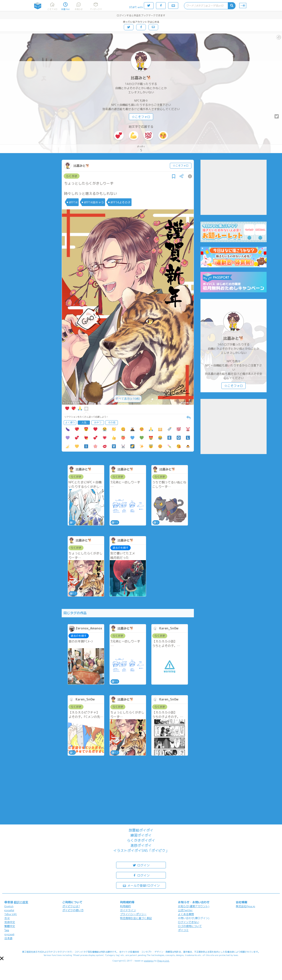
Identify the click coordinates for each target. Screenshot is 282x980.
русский (9, 934)
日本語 (8, 938)
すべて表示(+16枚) (128, 399)
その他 (112, 422)
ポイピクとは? (71, 906)
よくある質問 (186, 914)
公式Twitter (185, 910)
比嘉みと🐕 (141, 78)
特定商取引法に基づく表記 (136, 918)
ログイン (141, 865)
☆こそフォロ (141, 117)
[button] (2, 958)
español (9, 910)
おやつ (98, 422)
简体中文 (10, 922)
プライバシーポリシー (133, 914)
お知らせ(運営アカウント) (194, 906)
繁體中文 (10, 926)
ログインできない (189, 922)
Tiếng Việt (11, 914)
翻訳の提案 (21, 902)
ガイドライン (128, 910)
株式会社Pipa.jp (245, 906)
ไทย (7, 930)
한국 (7, 918)
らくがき (72, 176)
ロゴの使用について (190, 926)
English (9, 906)
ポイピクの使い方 (73, 910)
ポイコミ (183, 930)
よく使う (70, 422)
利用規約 (125, 906)
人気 (84, 422)
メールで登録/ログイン (141, 885)
